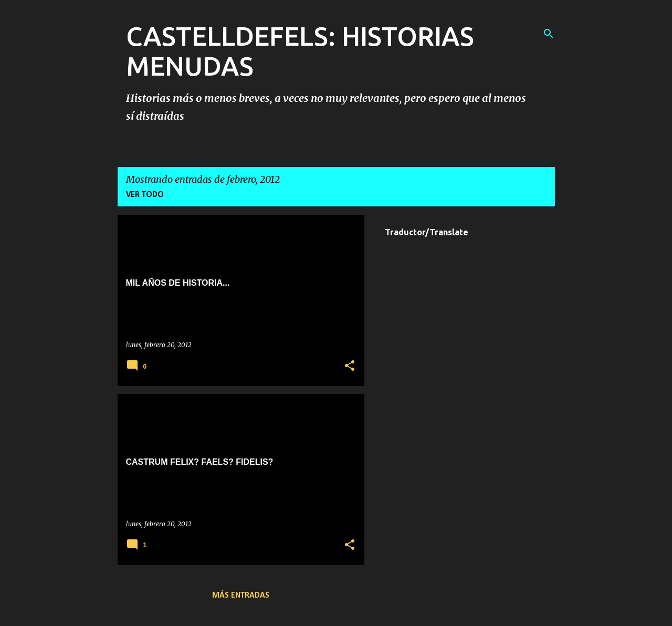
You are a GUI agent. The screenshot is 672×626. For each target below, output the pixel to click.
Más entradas (241, 596)
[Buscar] (549, 34)
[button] (350, 366)
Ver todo (145, 195)
